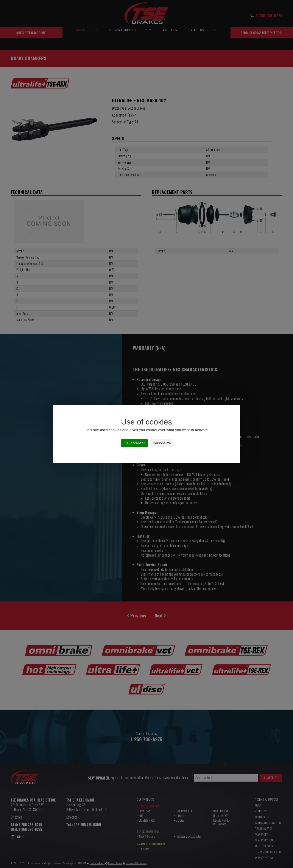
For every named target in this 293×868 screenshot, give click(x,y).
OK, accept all (134, 443)
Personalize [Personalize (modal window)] (162, 443)
